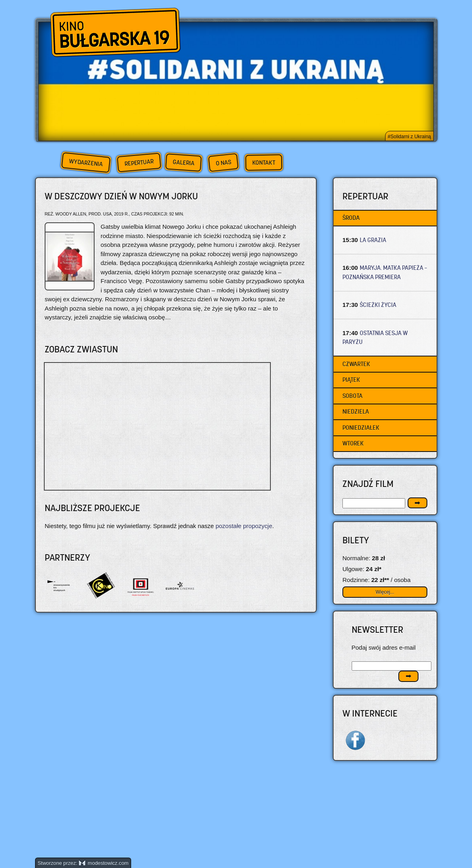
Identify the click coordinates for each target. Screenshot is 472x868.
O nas (223, 163)
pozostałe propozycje (244, 526)
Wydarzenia (86, 163)
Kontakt (263, 163)
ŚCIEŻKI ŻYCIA (378, 305)
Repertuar (139, 163)
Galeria (183, 163)
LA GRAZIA (373, 240)
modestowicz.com (104, 863)
